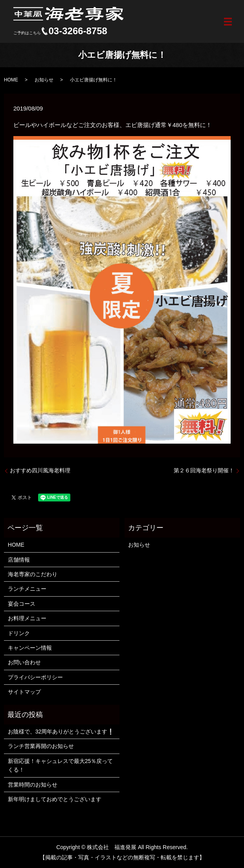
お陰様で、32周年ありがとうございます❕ (61, 732)
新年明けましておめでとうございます (55, 799)
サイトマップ (24, 692)
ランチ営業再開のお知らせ (41, 746)
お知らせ (44, 80)
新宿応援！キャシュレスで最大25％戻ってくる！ (61, 765)
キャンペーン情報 (30, 648)
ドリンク (19, 633)
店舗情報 (19, 560)
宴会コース (22, 604)
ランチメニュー (27, 589)
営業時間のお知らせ (33, 785)
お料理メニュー (27, 618)
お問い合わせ (24, 662)
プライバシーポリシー (35, 677)
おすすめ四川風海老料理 (40, 470)
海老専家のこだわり (33, 574)
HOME (11, 80)
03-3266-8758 (78, 31)
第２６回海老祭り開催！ (204, 470)
